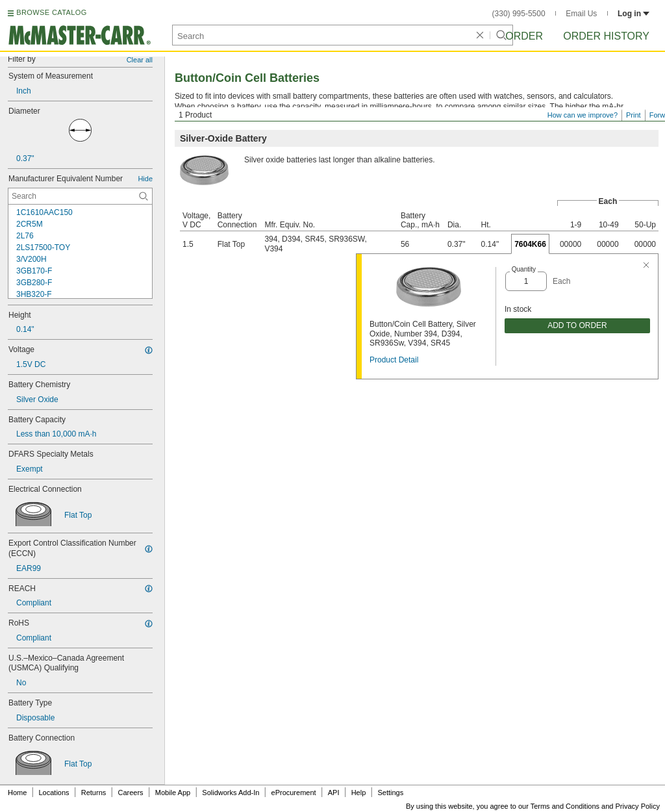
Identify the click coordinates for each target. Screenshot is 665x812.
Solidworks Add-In (231, 793)
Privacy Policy (638, 806)
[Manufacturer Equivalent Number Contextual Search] (80, 196)
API (334, 793)
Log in (634, 14)
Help (359, 793)
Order (524, 36)
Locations (54, 793)
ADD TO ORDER (577, 325)
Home (17, 793)
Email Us (581, 14)
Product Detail (394, 360)
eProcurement (294, 793)
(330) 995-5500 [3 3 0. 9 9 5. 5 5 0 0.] (519, 14)
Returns (94, 793)
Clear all (140, 60)
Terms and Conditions (565, 806)
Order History (606, 36)
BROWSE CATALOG (51, 12)
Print (634, 115)
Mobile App (173, 793)
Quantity (524, 269)
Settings (390, 793)
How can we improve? (583, 115)
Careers (130, 793)
